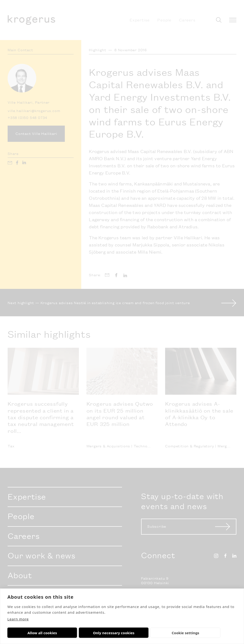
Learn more (18, 619)
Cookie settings (124, 633)
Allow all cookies (30, 633)
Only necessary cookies (77, 633)
